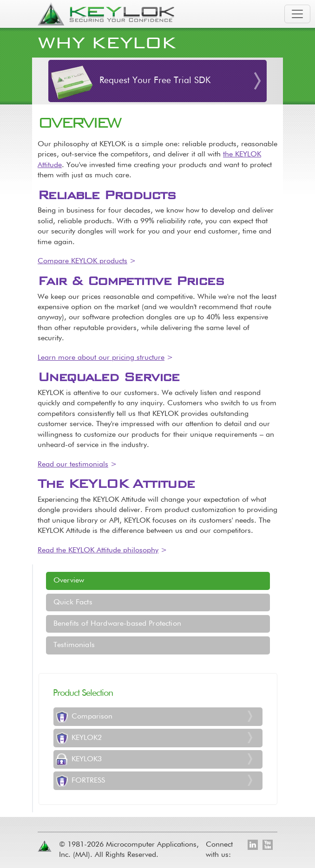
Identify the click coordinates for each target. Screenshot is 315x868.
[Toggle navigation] (297, 14)
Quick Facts (73, 602)
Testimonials (74, 645)
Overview (69, 581)
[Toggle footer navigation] (273, 807)
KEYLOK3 (87, 759)
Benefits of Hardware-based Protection (117, 624)
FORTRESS (88, 781)
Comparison (92, 717)
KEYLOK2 (87, 738)
